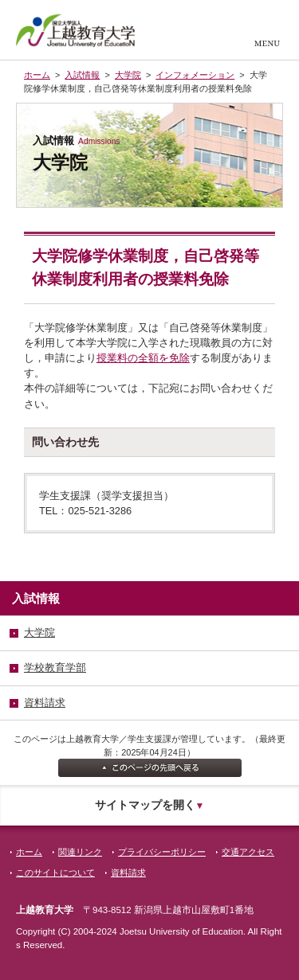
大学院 (128, 75)
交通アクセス (248, 852)
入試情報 (82, 75)
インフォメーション (195, 75)
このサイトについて (55, 873)
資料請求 (128, 873)
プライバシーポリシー (162, 852)
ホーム (37, 75)
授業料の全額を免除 (143, 358)
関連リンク (80, 852)
